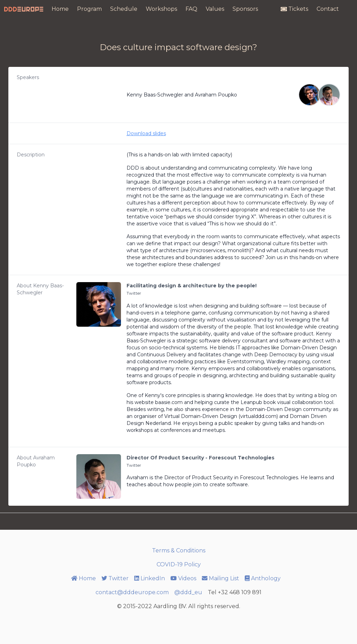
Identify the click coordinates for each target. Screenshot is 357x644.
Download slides (146, 133)
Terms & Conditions (179, 550)
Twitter (134, 293)
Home (60, 9)
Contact (328, 9)
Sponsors (245, 9)
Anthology (263, 578)
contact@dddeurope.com (132, 592)
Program (89, 9)
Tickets (294, 9)
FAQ (191, 9)
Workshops (161, 9)
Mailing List (221, 578)
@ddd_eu (188, 592)
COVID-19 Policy (179, 564)
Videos (183, 578)
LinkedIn (150, 578)
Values (215, 9)
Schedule (124, 9)
